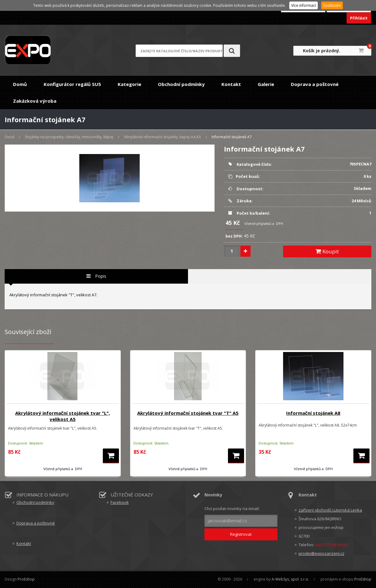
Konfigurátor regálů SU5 (72, 84)
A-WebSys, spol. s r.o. (290, 579)
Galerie (266, 84)
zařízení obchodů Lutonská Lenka (330, 510)
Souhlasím (332, 5)
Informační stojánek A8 (313, 413)
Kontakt (231, 84)
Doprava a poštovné (315, 84)
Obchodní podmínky (181, 84)
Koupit (327, 251)
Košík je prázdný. (322, 51)
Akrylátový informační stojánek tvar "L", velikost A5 (63, 416)
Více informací (304, 5)
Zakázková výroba (35, 101)
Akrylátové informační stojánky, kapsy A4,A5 (162, 137)
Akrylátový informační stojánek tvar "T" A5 (188, 413)
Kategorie (129, 84)
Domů (20, 84)
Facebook (120, 502)
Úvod (9, 137)
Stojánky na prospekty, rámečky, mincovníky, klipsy (69, 137)
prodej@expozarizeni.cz (321, 553)
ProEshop (26, 579)
